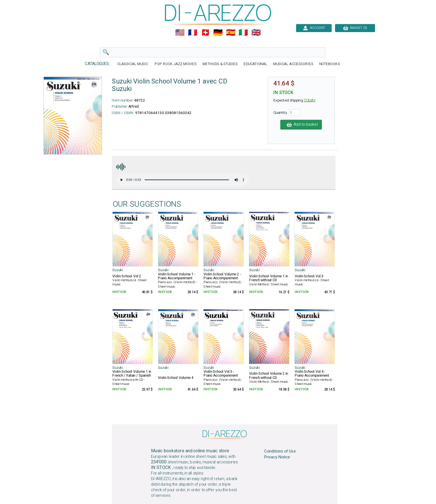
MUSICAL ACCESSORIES (293, 64)
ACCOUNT (314, 28)
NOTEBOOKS (330, 64)
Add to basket (301, 125)
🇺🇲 (180, 33)
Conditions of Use (280, 451)
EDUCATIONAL (256, 64)
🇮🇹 (243, 33)
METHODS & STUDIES (220, 64)
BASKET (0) (355, 28)
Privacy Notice (277, 457)
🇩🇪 (218, 33)
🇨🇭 (205, 33)
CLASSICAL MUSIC (133, 64)
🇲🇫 (193, 33)
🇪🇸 (231, 33)
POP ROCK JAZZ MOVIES (175, 64)
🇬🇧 (256, 33)
